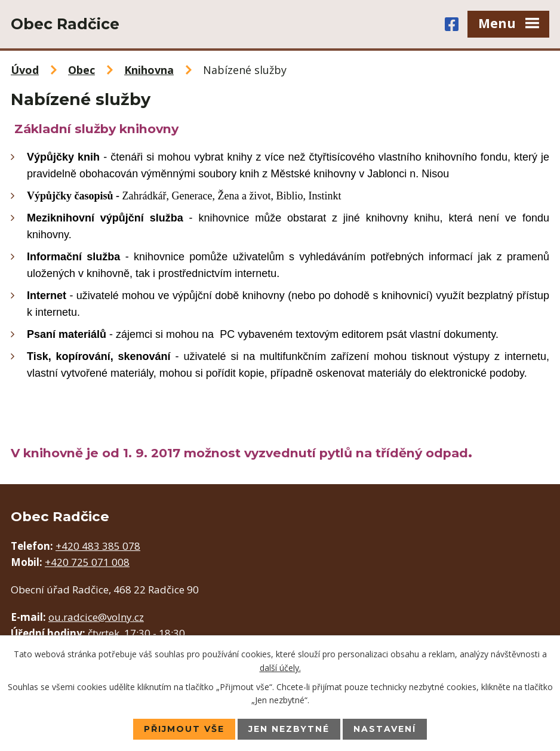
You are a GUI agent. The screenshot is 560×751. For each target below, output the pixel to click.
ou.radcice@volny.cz (96, 617)
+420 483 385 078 (98, 546)
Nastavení (385, 729)
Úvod (25, 70)
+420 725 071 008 (87, 562)
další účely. (280, 667)
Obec (81, 70)
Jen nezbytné (289, 729)
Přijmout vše (184, 729)
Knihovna (149, 70)
